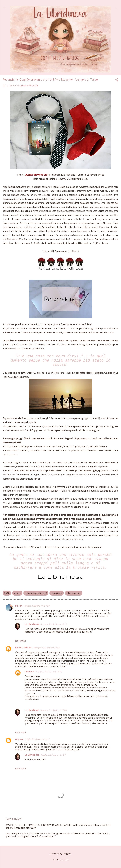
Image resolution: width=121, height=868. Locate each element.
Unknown (29, 672)
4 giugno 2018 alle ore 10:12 (54, 624)
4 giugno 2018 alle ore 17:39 (49, 672)
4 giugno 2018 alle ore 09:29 (36, 606)
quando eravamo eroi (36, 593)
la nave (17, 593)
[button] (117, 80)
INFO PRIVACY (14, 819)
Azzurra (19, 739)
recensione (57, 593)
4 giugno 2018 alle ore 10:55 (46, 648)
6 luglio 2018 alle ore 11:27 (37, 739)
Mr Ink (19, 606)
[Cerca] (117, 9)
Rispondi (20, 641)
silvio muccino (74, 593)
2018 (7, 593)
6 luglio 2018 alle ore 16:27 (53, 755)
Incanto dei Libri (24, 647)
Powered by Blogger (61, 854)
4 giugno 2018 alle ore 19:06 (54, 710)
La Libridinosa (32, 624)
